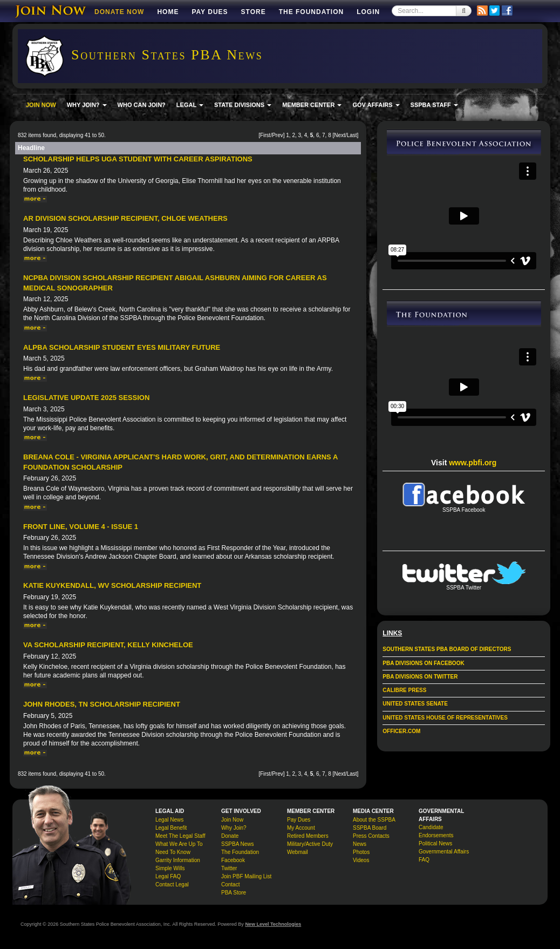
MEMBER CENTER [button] (312, 105)
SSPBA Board (370, 828)
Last (352, 135)
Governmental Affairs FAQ (444, 856)
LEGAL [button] (190, 105)
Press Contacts (371, 836)
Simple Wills (170, 868)
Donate (230, 836)
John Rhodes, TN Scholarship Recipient (102, 704)
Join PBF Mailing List (246, 876)
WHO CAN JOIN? (142, 105)
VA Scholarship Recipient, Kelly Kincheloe (108, 645)
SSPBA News (238, 844)
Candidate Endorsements (436, 831)
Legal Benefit (171, 828)
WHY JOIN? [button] (87, 105)
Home (168, 12)
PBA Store (234, 893)
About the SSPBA (374, 820)
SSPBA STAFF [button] (434, 105)
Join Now (232, 820)
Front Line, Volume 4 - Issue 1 (81, 527)
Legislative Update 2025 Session (86, 398)
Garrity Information (178, 860)
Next (340, 135)
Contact (230, 884)
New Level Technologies (273, 924)
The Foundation (311, 12)
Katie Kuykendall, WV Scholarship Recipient (112, 585)
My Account (301, 828)
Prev (278, 135)
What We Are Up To (179, 844)
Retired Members (308, 836)
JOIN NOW (41, 105)
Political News (435, 843)
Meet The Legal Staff (180, 836)
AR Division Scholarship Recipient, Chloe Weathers (125, 218)
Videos (361, 860)
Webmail (298, 852)
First (265, 135)
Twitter (229, 868)
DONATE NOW (119, 12)
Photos (361, 852)
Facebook (233, 860)
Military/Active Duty (310, 844)
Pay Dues (210, 12)
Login (368, 12)
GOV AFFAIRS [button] (376, 105)
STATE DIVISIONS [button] (243, 105)
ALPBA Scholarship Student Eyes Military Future (122, 347)
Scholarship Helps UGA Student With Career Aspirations (138, 159)
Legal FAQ (168, 876)
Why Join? (234, 828)
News (360, 844)
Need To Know (173, 852)
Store (254, 12)
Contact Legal (172, 884)
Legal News (169, 820)
